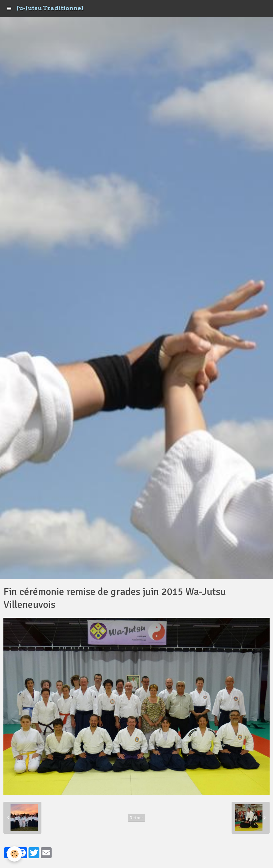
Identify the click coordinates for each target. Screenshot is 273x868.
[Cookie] (14, 854)
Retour (136, 818)
